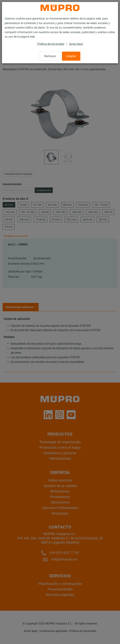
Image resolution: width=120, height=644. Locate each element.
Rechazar (50, 56)
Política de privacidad (51, 44)
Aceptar (71, 56)
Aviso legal (76, 44)
